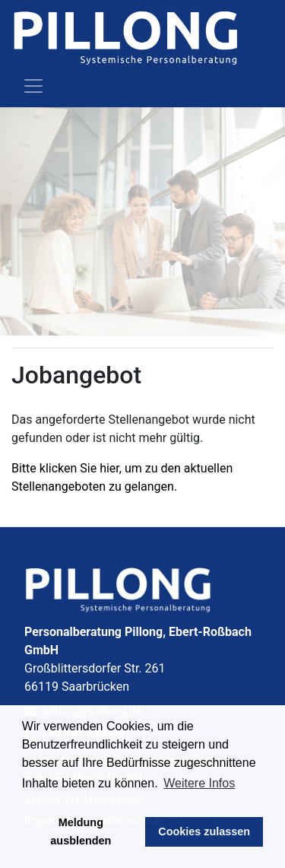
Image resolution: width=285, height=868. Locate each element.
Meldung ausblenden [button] (81, 831)
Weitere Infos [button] (199, 783)
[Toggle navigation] (33, 86)
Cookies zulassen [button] (204, 831)
